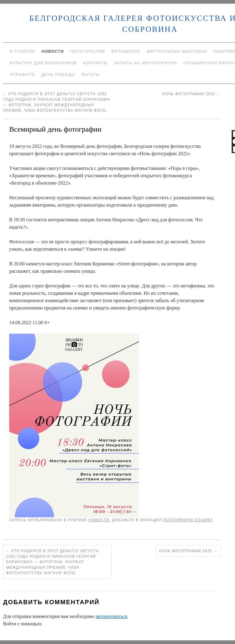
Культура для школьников (43, 63)
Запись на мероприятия (145, 63)
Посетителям (88, 51)
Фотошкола (126, 51)
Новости (53, 51)
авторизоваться (112, 616)
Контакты (95, 63)
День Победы (58, 75)
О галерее (23, 51)
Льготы (90, 75)
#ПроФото (22, 75)
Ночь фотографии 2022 (191, 94)
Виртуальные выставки (177, 51)
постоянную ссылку (188, 520)
